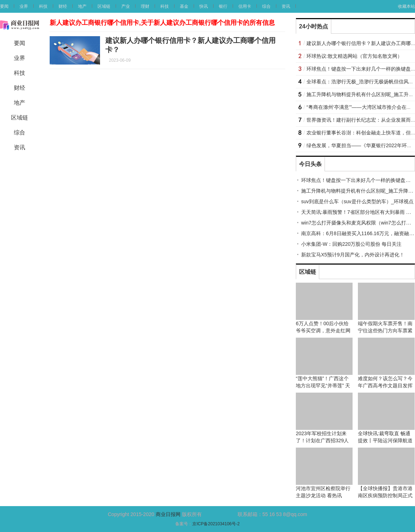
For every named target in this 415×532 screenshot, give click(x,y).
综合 (266, 6)
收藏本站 (406, 6)
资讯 (286, 6)
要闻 (4, 6)
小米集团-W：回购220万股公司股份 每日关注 (351, 244)
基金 (184, 6)
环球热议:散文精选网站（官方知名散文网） (354, 56)
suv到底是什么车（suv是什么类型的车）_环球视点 (357, 201)
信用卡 (245, 6)
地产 (82, 6)
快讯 (204, 6)
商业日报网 (168, 514)
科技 (43, 6)
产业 (126, 6)
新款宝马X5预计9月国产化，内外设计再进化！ (353, 255)
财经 (63, 6)
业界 (24, 6)
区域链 (104, 6)
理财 (145, 6)
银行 (223, 6)
